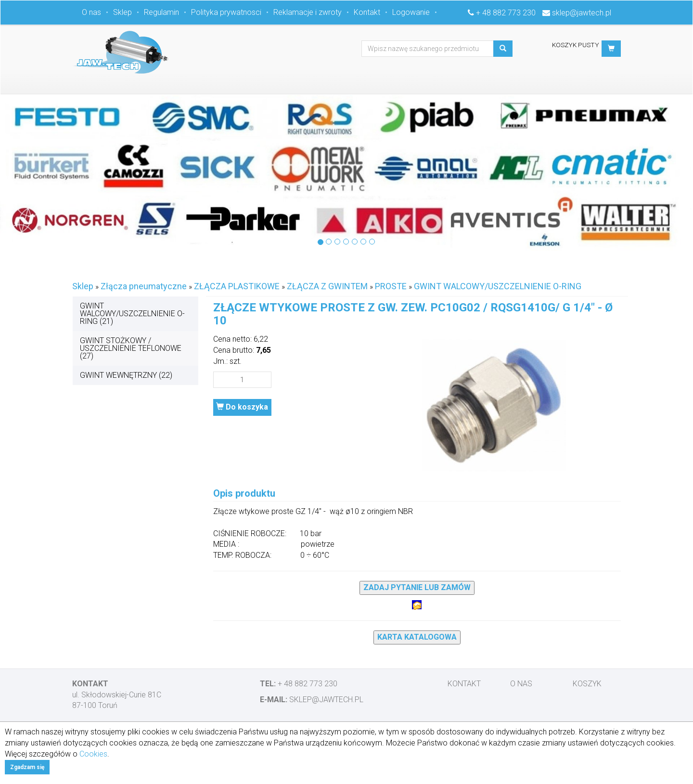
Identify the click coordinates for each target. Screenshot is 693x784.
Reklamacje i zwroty (308, 12)
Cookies (93, 754)
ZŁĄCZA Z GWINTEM (327, 286)
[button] (611, 49)
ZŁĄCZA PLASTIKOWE (237, 286)
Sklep (122, 12)
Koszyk (587, 684)
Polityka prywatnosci (226, 12)
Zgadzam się (27, 767)
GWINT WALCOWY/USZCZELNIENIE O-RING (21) (132, 314)
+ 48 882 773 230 (506, 13)
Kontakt (367, 12)
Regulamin (161, 12)
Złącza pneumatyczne (144, 286)
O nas (91, 12)
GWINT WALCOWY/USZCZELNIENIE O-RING (498, 286)
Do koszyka (242, 407)
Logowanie (411, 12)
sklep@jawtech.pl (582, 13)
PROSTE (391, 286)
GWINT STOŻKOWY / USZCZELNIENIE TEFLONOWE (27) (131, 348)
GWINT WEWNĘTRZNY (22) (126, 375)
